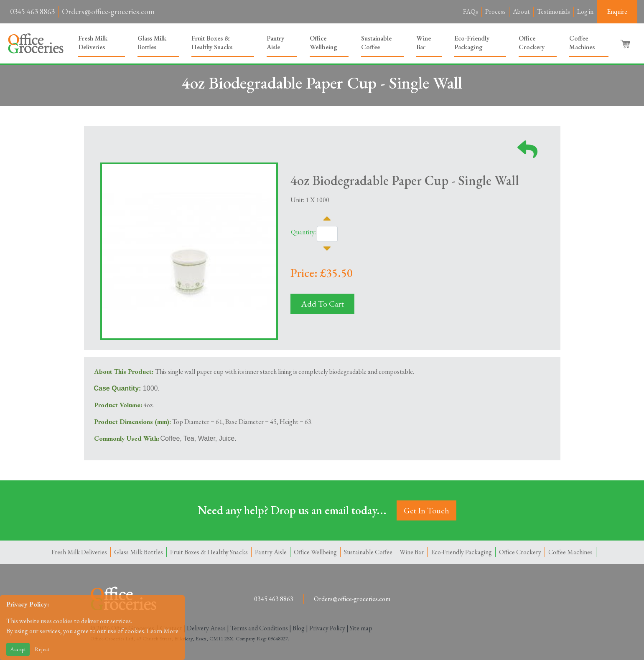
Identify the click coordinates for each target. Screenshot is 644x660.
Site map (361, 628)
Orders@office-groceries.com (108, 11)
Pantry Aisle (275, 43)
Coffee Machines (582, 43)
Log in (585, 11)
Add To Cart (322, 304)
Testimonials (554, 11)
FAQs (471, 11)
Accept (18, 649)
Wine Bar (424, 43)
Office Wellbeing (323, 43)
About (521, 11)
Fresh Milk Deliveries (93, 43)
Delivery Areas (206, 628)
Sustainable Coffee (376, 43)
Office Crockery (532, 43)
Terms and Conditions (259, 628)
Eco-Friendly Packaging (472, 43)
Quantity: (303, 232)
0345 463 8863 (32, 11)
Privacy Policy (327, 628)
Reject (42, 649)
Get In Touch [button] (426, 510)
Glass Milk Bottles (152, 43)
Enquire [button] (617, 11)
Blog (299, 628)
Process (495, 11)
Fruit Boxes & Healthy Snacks (212, 43)
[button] (626, 43)
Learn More (163, 631)
